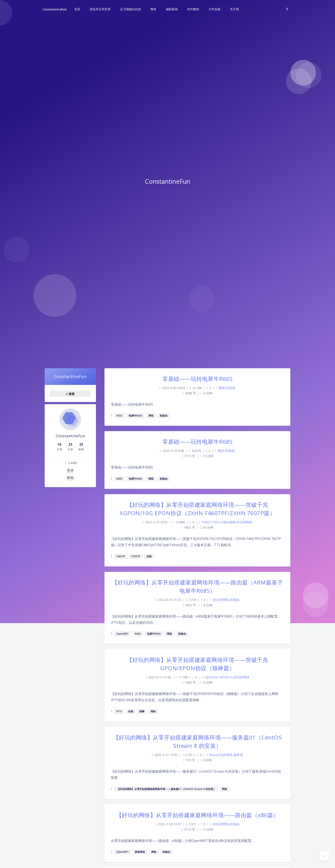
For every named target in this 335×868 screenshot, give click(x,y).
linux (213, 755)
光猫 (149, 556)
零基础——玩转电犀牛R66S (197, 379)
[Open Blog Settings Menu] (325, 856)
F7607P (136, 556)
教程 (222, 388)
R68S (119, 479)
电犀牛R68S (135, 479)
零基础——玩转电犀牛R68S (197, 442)
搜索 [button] (70, 394)
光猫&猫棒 (228, 522)
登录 (70, 470)
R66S (119, 416)
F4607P (121, 556)
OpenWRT (123, 634)
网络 (151, 416)
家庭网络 (140, 852)
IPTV (119, 711)
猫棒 (142, 711)
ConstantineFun (55, 9)
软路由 (231, 388)
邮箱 (70, 478)
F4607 (206, 522)
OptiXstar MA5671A (219, 677)
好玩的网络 (245, 522)
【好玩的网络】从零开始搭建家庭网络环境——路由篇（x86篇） (198, 815)
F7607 (215, 522)
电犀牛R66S (135, 416)
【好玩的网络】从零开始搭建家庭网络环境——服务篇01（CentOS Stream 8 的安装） (166, 789)
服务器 (238, 755)
